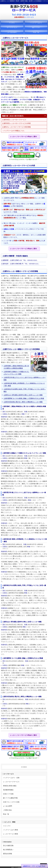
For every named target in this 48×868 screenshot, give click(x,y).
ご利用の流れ (8, 810)
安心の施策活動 (8, 846)
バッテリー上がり (36, 23)
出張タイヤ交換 (9, 229)
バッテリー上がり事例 (10, 830)
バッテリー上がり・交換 (11, 778)
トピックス (7, 826)
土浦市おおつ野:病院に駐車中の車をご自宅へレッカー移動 (23, 395)
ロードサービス (12, 27)
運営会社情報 (8, 854)
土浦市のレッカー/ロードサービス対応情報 (16, 127)
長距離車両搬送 (8, 790)
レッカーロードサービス (11, 782)
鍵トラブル (36, 27)
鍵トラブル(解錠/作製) (10, 798)
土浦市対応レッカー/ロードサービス (14, 120)
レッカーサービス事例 (10, 834)
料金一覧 (36, 32)
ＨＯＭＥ (12, 23)
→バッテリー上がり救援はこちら (13, 131)
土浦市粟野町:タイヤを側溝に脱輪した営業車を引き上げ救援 (24, 398)
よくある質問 (12, 32)
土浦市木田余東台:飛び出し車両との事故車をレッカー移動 (23, 402)
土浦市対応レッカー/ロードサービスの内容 (16, 123)
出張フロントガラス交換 (11, 802)
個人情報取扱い (8, 850)
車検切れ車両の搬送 (10, 786)
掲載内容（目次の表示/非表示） (13, 116)
